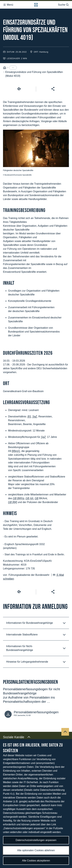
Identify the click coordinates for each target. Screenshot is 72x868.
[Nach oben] (65, 726)
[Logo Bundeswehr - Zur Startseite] (36, 4)
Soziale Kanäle (17, 732)
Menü (8, 4)
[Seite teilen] (53, 83)
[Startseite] (5, 62)
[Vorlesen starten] (19, 83)
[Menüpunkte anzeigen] (13, 62)
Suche (64, 4)
